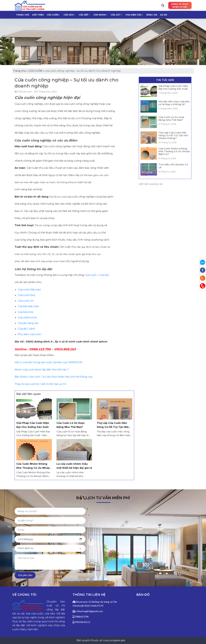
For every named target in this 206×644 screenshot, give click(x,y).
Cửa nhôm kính (27, 318)
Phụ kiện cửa (134, 15)
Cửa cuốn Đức (27, 295)
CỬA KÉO (70, 15)
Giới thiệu (38, 15)
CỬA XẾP (85, 15)
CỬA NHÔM (101, 15)
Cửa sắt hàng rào (28, 323)
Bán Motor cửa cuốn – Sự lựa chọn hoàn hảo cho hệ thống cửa (53, 377)
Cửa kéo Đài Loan (28, 306)
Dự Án (164, 15)
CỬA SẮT (117, 15)
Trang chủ (23, 15)
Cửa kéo (104, 275)
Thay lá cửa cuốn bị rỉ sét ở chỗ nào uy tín (40, 384)
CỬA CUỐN (54, 15)
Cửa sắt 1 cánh (26, 329)
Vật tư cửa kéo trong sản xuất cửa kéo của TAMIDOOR (48, 362)
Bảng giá (152, 15)
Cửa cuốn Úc (26, 301)
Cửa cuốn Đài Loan (29, 290)
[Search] (163, 5)
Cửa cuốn (90, 275)
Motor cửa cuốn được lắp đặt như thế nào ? (42, 370)
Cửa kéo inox (26, 312)
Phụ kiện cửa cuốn (29, 334)
